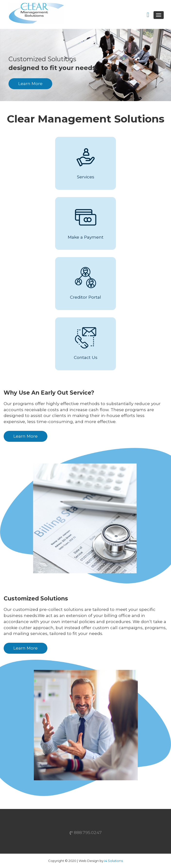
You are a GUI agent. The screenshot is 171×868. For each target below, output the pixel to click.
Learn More (30, 83)
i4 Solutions (114, 861)
